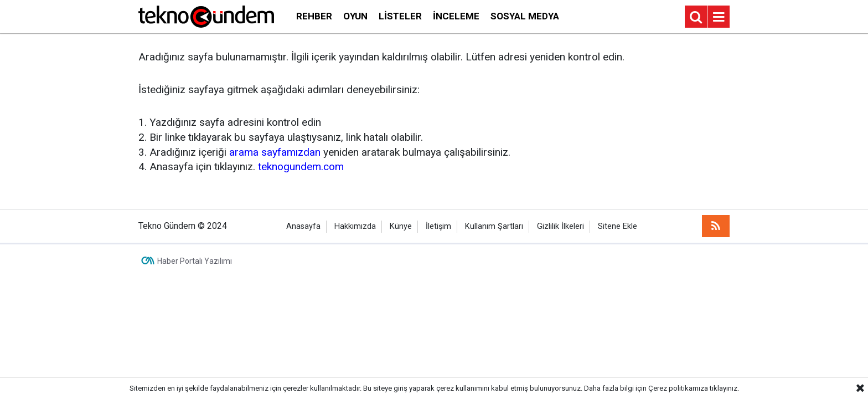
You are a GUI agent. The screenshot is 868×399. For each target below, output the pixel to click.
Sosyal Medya (525, 16)
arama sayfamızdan (275, 152)
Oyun (355, 16)
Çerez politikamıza (678, 388)
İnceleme (456, 16)
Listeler (400, 16)
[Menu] (719, 17)
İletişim (438, 226)
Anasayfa (303, 226)
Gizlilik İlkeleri (560, 226)
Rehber (314, 16)
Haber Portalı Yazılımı (195, 261)
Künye (401, 226)
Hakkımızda (355, 226)
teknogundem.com (301, 167)
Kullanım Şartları (494, 226)
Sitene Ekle (618, 226)
